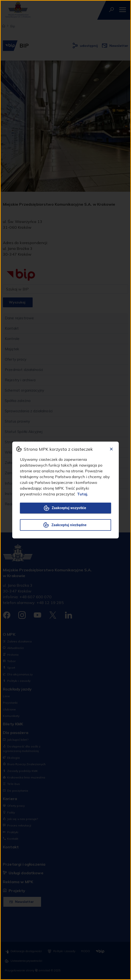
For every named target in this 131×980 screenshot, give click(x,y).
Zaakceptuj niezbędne (65, 525)
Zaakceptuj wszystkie (65, 508)
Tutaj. (83, 494)
